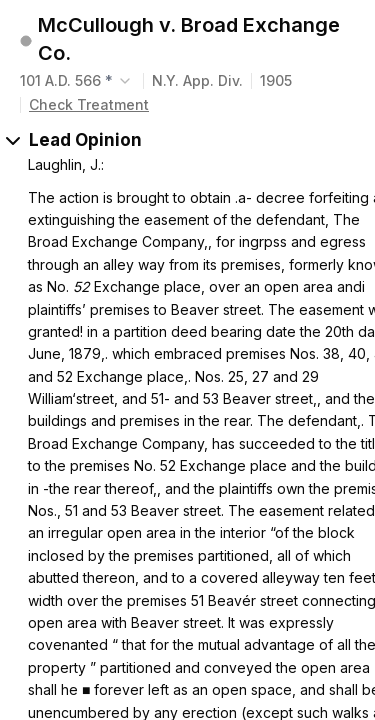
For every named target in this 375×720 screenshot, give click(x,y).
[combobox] (77, 81)
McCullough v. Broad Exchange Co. (189, 39)
